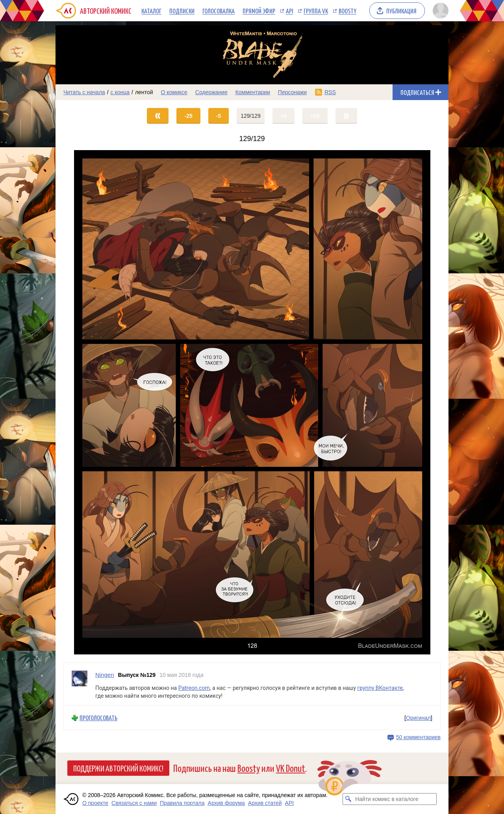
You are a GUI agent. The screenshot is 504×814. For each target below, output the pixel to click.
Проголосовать (98, 718)
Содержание (211, 92)
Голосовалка (219, 11)
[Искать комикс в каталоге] (348, 799)
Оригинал (418, 718)
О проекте (95, 803)
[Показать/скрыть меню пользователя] (439, 11)
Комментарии (253, 92)
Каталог (151, 11)
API (289, 11)
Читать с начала (84, 92)
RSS (330, 92)
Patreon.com (194, 688)
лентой (144, 92)
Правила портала (182, 803)
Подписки (182, 11)
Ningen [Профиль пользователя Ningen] (105, 675)
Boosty (347, 11)
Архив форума (226, 803)
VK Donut (291, 768)
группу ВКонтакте (380, 688)
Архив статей (265, 803)
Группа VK (316, 11)
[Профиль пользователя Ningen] (80, 684)
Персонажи (292, 92)
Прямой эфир (259, 11)
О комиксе (174, 92)
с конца (120, 92)
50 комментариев (418, 737)
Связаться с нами (134, 803)
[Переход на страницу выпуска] (252, 402)
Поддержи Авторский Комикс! (118, 768)
